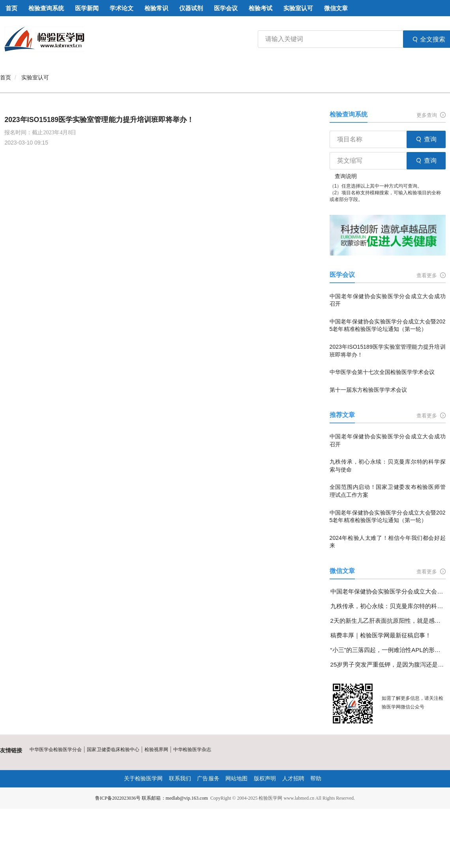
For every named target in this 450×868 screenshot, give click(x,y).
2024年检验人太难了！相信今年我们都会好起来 (388, 542)
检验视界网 (156, 750)
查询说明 (346, 176)
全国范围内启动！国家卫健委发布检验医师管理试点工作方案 (388, 491)
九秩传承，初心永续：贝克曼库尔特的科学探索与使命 (388, 466)
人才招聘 (293, 779)
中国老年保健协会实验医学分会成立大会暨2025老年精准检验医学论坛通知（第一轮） (388, 325)
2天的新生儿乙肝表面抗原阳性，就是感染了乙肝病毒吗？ (388, 621)
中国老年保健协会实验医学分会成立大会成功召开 (388, 300)
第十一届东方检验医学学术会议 (368, 390)
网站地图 (236, 779)
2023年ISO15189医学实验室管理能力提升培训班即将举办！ (99, 120)
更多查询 (431, 115)
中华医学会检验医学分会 (56, 750)
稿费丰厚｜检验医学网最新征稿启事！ (381, 635)
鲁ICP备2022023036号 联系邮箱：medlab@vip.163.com (152, 798)
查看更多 (431, 275)
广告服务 (208, 779)
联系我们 (180, 779)
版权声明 (265, 779)
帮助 (316, 779)
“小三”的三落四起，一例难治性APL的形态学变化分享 (388, 650)
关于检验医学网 (143, 779)
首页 (6, 77)
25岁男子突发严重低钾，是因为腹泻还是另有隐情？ (388, 664)
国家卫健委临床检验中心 (113, 750)
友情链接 (11, 750)
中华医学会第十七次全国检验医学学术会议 (382, 372)
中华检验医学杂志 (192, 750)
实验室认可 (35, 77)
